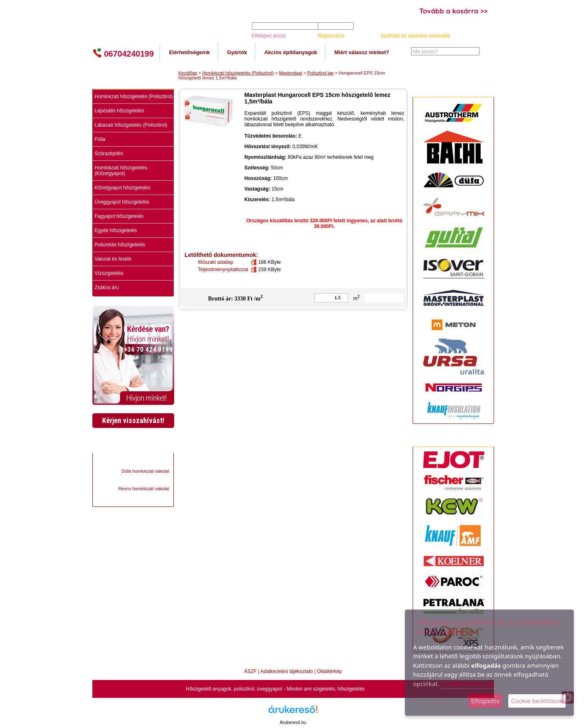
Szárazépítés (109, 153)
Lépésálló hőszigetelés (119, 111)
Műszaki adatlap (217, 262)
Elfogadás (485, 701)
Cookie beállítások (537, 701)
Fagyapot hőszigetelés (119, 216)
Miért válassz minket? (362, 52)
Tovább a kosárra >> (454, 11)
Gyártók (237, 52)
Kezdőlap (188, 73)
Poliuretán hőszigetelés (120, 245)
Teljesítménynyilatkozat (225, 270)
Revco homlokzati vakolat (144, 489)
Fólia (100, 139)
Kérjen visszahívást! (133, 420)
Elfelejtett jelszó (269, 36)
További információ (468, 684)
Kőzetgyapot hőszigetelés (123, 188)
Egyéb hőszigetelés (116, 230)
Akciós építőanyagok (291, 52)
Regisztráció (331, 36)
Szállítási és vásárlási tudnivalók (415, 36)
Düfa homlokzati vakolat (145, 471)
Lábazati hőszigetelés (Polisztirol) (131, 125)
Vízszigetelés (109, 273)
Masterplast (291, 73)
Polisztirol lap (320, 73)
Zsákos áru (107, 287)
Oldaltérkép (329, 671)
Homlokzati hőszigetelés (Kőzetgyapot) (121, 171)
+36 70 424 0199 (148, 349)
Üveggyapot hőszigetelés (122, 202)
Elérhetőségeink (189, 52)
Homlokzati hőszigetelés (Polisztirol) (134, 96)
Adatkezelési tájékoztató (287, 671)
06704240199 (123, 53)
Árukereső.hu (293, 722)
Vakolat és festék (113, 259)
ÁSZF (250, 671)
